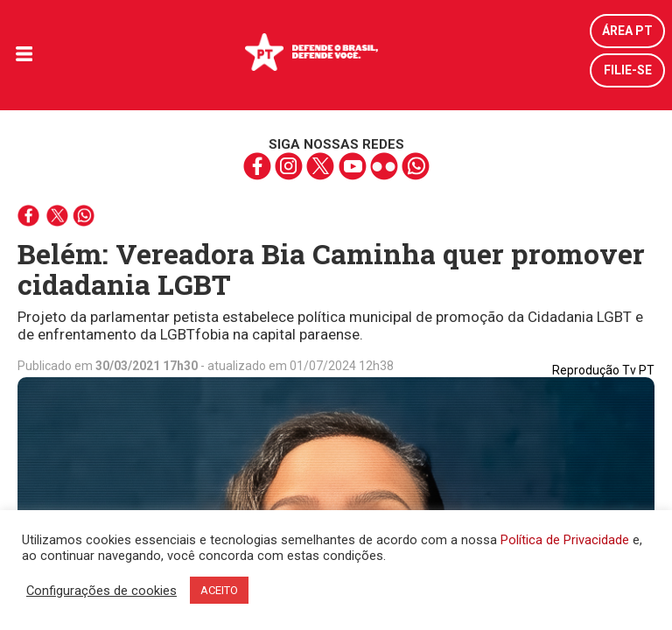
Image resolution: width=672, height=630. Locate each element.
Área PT (627, 31)
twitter (321, 166)
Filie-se (628, 70)
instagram (289, 166)
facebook (258, 166)
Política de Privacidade (565, 540)
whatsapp (415, 166)
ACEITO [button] (219, 590)
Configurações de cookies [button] (101, 591)
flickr (384, 166)
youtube (352, 166)
